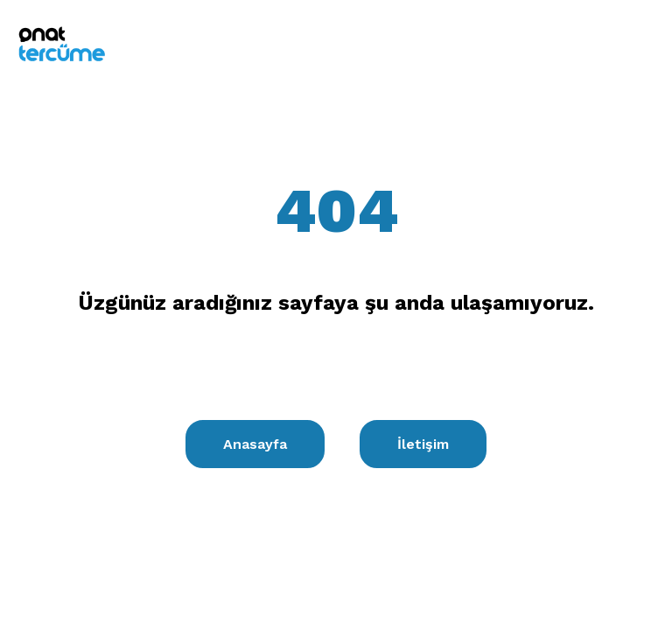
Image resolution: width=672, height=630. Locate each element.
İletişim (423, 444)
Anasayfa (255, 444)
